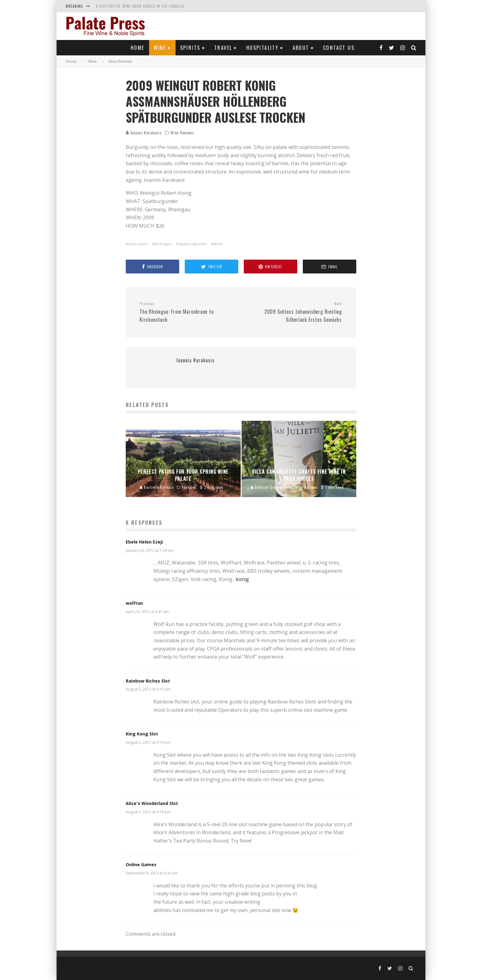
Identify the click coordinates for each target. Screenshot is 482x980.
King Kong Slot (142, 734)
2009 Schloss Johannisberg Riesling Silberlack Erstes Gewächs (294, 312)
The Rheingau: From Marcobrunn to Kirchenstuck (188, 312)
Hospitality (262, 48)
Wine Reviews (182, 133)
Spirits (190, 48)
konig (242, 579)
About (301, 48)
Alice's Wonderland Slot (152, 803)
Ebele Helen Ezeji (144, 542)
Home (138, 48)
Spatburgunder (193, 244)
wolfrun (134, 603)
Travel (223, 48)
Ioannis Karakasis (144, 132)
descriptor (138, 244)
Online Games (141, 864)
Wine (160, 48)
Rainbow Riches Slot (148, 681)
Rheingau (164, 244)
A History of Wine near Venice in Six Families (140, 6)
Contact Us (339, 48)
